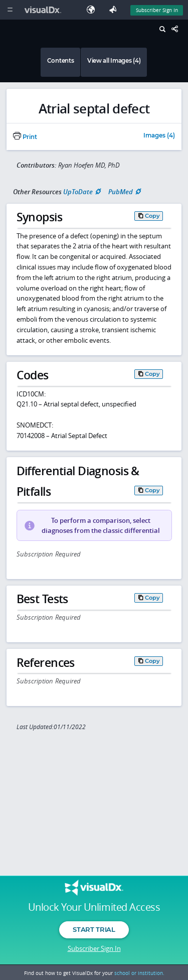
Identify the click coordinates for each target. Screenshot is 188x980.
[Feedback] (115, 10)
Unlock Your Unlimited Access (94, 907)
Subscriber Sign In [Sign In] (157, 10)
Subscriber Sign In (94, 948)
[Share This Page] (177, 29)
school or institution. (139, 973)
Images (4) (159, 136)
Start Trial (94, 929)
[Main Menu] (10, 10)
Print (25, 137)
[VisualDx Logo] (44, 10)
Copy (152, 216)
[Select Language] (93, 10)
